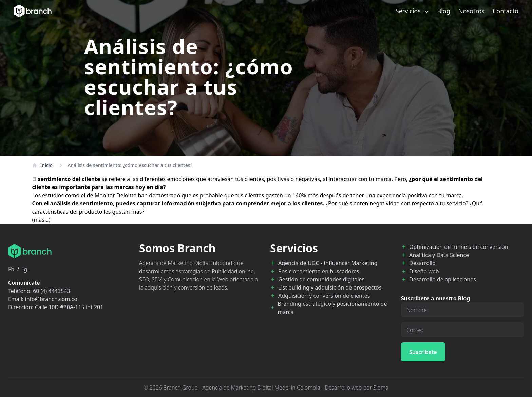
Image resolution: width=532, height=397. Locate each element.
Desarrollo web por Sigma (357, 388)
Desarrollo (422, 263)
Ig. (25, 269)
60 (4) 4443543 (51, 291)
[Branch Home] (33, 11)
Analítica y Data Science (439, 255)
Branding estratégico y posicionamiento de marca (332, 308)
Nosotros (471, 11)
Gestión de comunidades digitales (321, 279)
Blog (444, 11)
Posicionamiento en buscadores (319, 271)
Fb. (12, 269)
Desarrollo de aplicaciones (443, 279)
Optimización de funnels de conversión (459, 247)
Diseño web (424, 271)
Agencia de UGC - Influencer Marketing (328, 263)
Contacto (506, 11)
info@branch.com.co (51, 299)
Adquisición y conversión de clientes (324, 296)
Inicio (42, 165)
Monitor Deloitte (116, 195)
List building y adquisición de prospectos (330, 287)
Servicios (412, 11)
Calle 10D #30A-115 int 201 (69, 307)
